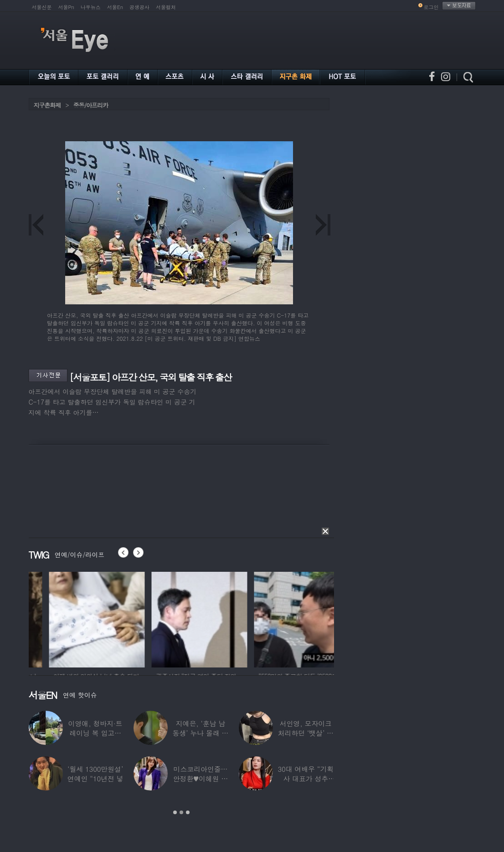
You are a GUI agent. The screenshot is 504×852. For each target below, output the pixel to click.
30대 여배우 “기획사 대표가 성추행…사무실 (306, 778)
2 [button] (181, 812)
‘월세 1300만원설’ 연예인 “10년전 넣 (95, 774)
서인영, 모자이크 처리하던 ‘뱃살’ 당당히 (306, 733)
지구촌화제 (47, 105)
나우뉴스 (91, 7)
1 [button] (175, 812)
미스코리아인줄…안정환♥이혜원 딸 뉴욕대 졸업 (201, 778)
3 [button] (188, 812)
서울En (115, 7)
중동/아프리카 (91, 105)
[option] (54, 618)
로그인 (431, 7)
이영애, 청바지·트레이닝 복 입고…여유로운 (95, 733)
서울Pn (66, 7)
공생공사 (139, 7)
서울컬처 (166, 7)
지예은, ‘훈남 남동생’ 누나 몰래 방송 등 (201, 733)
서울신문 (42, 7)
